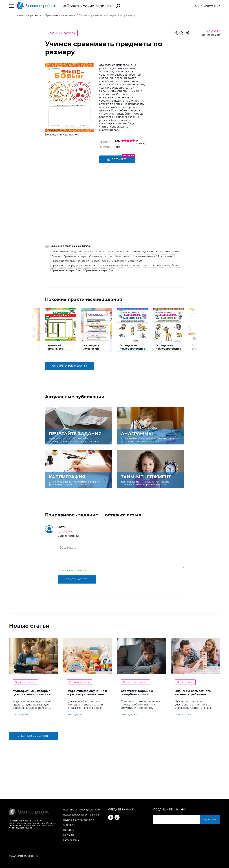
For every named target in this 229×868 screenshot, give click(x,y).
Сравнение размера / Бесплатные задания (122, 266)
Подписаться (211, 819)
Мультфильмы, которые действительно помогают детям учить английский (33, 694)
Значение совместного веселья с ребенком (193, 693)
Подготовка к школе (83, 252)
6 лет (127, 256)
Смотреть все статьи (33, 736)
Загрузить (117, 159)
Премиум (68, 830)
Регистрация (211, 6)
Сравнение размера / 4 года (165, 266)
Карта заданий (71, 840)
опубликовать (77, 579)
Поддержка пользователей (79, 820)
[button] (39, 330)
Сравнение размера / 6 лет (99, 270)
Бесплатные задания (168, 252)
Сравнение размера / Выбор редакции (73, 266)
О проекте (69, 825)
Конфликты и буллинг (136, 682)
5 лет (118, 256)
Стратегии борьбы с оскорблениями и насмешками (137, 694)
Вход (197, 6)
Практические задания (89, 6)
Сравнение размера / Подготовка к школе (75, 261)
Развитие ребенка (79, 682)
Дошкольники (60, 252)
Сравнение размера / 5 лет (66, 270)
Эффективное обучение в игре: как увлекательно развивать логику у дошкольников (87, 696)
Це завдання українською (62, 135)
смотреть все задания (70, 366)
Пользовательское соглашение (81, 815)
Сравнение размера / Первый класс (122, 261)
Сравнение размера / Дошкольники (153, 256)
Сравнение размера (61, 33)
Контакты (68, 835)
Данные (56, 256)
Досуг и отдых (185, 682)
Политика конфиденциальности (81, 810)
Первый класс (105, 252)
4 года (109, 256)
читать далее (21, 715)
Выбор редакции (143, 252)
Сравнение (95, 256)
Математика (124, 252)
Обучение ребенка (26, 682)
